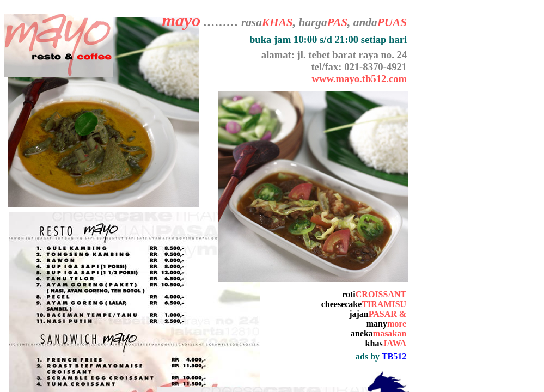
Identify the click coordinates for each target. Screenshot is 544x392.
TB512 (394, 356)
